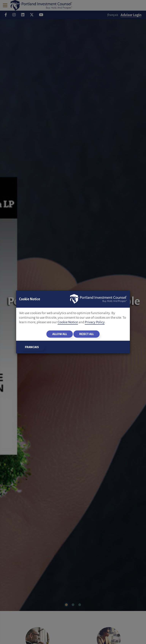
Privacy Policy (95, 322)
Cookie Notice (68, 322)
